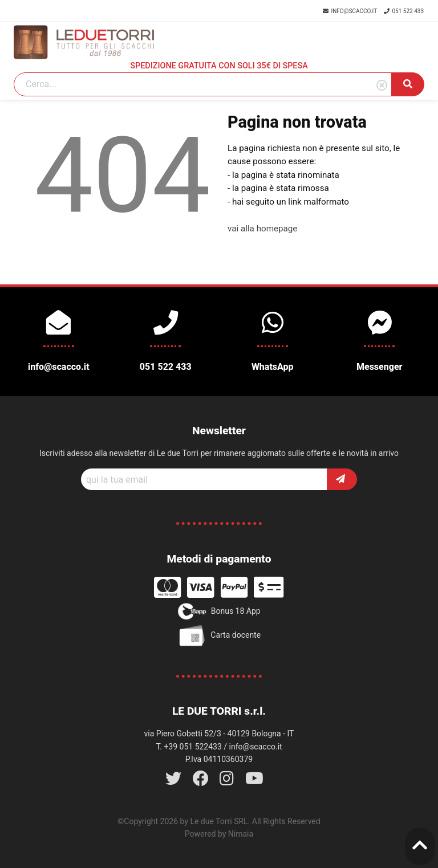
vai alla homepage (262, 229)
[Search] (203, 84)
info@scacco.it (350, 11)
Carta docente (219, 635)
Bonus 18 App (219, 612)
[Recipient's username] (204, 479)
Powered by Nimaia (219, 834)
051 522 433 (404, 11)
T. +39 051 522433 (188, 747)
